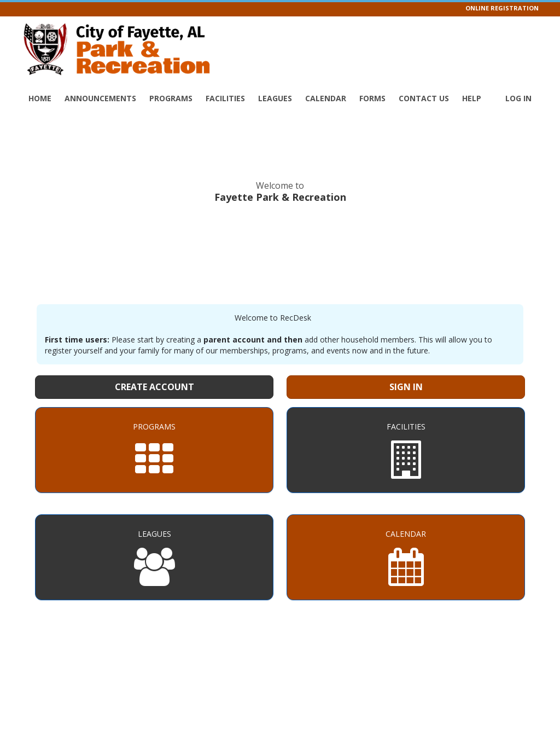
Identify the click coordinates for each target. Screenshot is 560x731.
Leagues (275, 98)
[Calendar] (406, 557)
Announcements (100, 98)
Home (40, 98)
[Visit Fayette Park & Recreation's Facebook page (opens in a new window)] (537, 36)
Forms (372, 98)
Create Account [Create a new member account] (154, 387)
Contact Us (424, 98)
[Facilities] (406, 450)
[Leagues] (154, 557)
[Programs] (154, 450)
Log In (518, 98)
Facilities (225, 98)
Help (472, 98)
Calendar (326, 98)
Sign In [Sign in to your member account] (406, 387)
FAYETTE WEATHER (280, 252)
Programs (171, 98)
